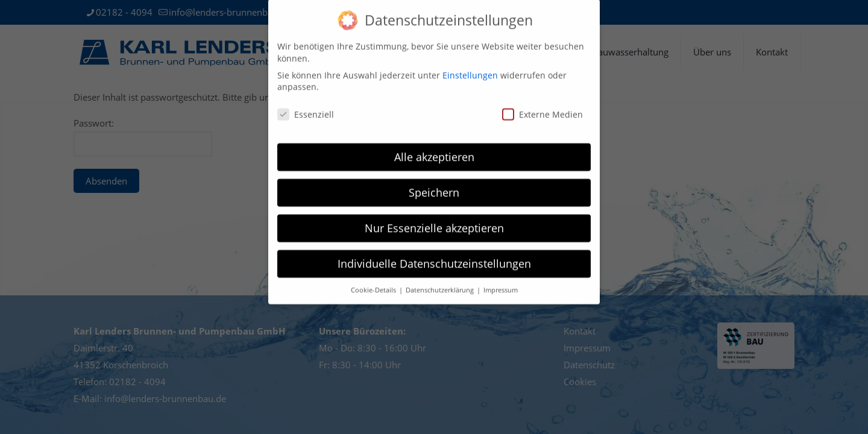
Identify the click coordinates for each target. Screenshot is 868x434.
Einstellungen (470, 67)
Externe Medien (542, 106)
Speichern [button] (434, 184)
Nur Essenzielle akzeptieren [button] (434, 219)
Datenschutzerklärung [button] (441, 281)
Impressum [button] (501, 281)
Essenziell (306, 106)
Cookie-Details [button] (374, 281)
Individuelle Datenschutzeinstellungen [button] (434, 255)
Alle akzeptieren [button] (434, 148)
